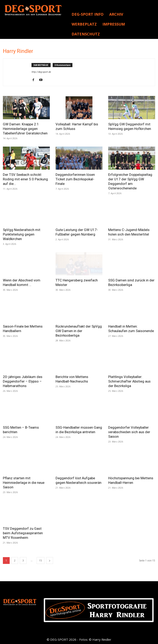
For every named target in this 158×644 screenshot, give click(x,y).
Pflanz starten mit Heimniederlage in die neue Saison (24, 483)
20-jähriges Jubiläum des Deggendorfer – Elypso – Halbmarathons (23, 381)
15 (41, 561)
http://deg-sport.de (41, 72)
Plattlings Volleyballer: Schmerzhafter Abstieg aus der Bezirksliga (129, 381)
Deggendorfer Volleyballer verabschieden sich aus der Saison (129, 432)
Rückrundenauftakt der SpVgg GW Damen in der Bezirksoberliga (79, 331)
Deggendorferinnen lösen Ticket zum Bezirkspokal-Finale (75, 179)
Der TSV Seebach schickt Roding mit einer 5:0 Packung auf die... (25, 179)
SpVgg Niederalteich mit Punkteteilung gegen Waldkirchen (22, 234)
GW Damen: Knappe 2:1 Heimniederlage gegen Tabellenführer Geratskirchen (25, 129)
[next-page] (50, 561)
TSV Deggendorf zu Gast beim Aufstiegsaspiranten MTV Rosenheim (23, 533)
